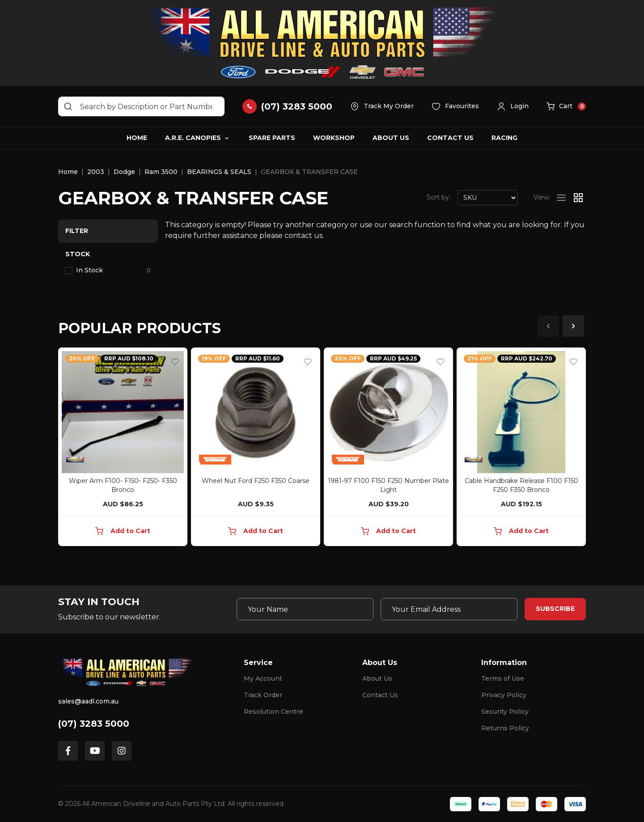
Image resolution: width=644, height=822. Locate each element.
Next (573, 326)
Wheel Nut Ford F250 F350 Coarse (256, 481)
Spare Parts (272, 138)
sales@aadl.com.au (88, 701)
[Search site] (68, 106)
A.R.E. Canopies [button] (193, 138)
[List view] (561, 198)
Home (137, 138)
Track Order (263, 695)
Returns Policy (505, 728)
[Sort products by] (487, 198)
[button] (513, 106)
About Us (391, 138)
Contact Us (450, 138)
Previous (548, 326)
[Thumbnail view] (578, 198)
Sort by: (439, 197)
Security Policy (505, 712)
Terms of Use (503, 678)
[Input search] (141, 106)
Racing (504, 138)
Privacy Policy (504, 695)
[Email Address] (449, 609)
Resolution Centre (273, 712)
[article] (123, 449)
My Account (263, 678)
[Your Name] (305, 609)
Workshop (334, 138)
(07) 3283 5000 (94, 724)
